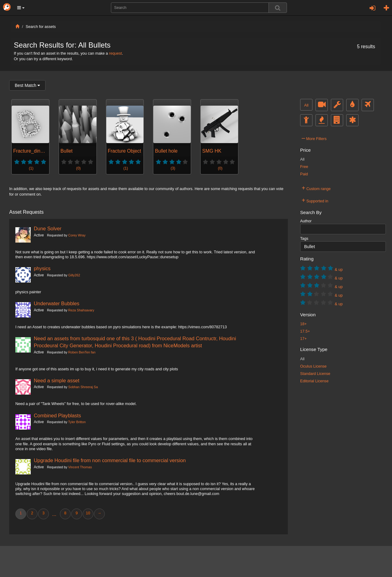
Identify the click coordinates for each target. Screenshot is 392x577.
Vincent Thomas (80, 467)
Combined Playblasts (57, 415)
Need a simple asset (57, 380)
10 (88, 513)
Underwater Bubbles (57, 303)
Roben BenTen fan (82, 352)
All (306, 105)
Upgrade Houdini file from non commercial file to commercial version (110, 460)
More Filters (314, 138)
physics (42, 268)
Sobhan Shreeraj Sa (83, 387)
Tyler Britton (77, 422)
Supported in (315, 200)
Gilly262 (74, 275)
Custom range (316, 188)
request (116, 53)
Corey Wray (77, 235)
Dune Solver (48, 228)
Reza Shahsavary (81, 310)
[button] (21, 8)
